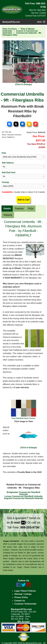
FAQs (31, 209)
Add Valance (8, 163)
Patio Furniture (10, 29)
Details (7, 209)
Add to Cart (24, 200)
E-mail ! (19, 522)
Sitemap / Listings (23, 594)
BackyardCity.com (11, 22)
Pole (4, 153)
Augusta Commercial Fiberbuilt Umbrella (23, 498)
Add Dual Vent (9, 172)
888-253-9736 (30, 527)
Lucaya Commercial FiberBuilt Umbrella (23, 496)
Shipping (8, 215)
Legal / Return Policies (25, 591)
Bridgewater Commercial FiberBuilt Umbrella (24, 493)
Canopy (5, 182)
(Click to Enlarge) (29, 437)
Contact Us (20, 601)
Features (19, 209)
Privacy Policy (21, 597)
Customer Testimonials (25, 604)
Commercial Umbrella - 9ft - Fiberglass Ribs (22, 34)
